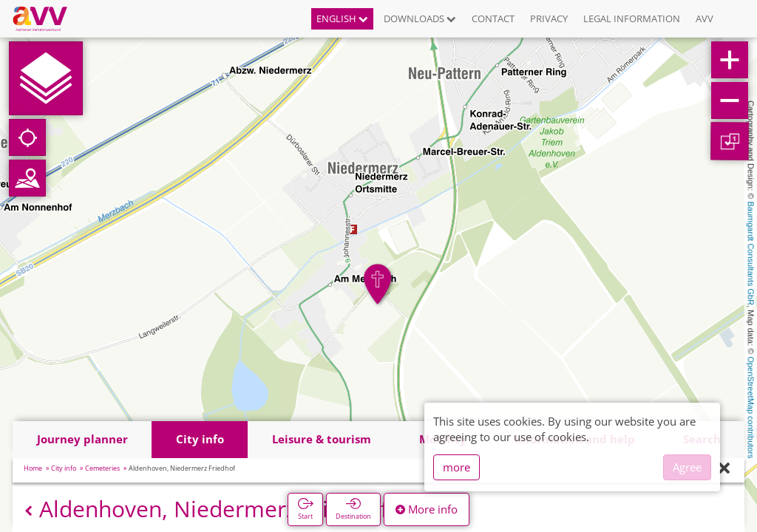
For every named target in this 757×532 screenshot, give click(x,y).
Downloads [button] (420, 18)
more (456, 467)
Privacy (549, 18)
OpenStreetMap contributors (751, 407)
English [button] (342, 18)
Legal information (632, 18)
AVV (705, 18)
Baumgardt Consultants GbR (751, 254)
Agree (687, 467)
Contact (493, 18)
